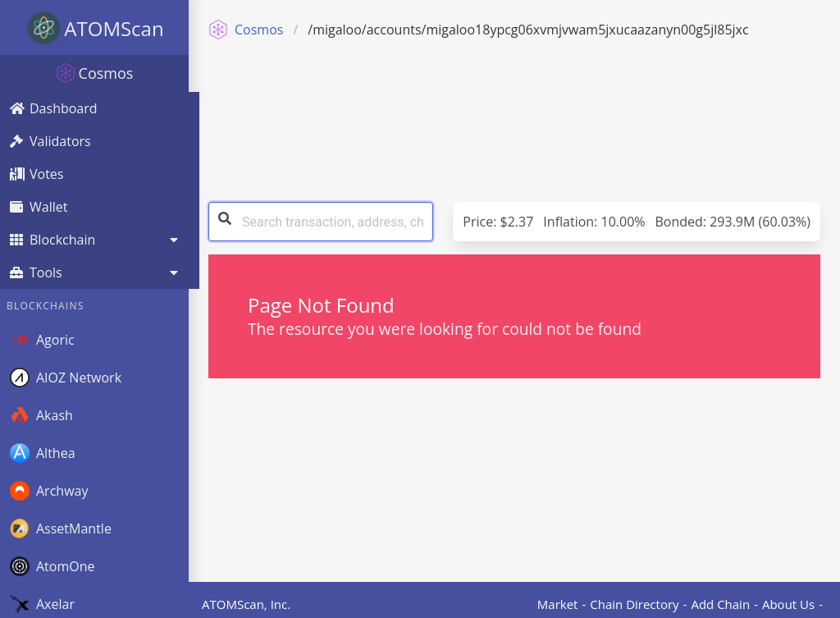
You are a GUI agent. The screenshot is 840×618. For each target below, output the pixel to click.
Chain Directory (634, 604)
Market (558, 604)
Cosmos (246, 30)
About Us (788, 604)
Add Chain (720, 604)
